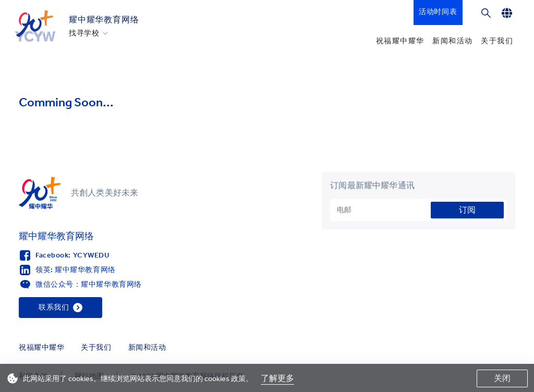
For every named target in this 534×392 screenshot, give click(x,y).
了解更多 (277, 378)
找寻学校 (84, 33)
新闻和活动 (452, 41)
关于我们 (497, 41)
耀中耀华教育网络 (104, 20)
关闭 (502, 378)
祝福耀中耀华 (400, 41)
